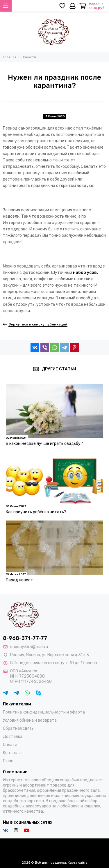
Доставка (13, 737)
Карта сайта (78, 863)
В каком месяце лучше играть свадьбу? (44, 444)
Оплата (10, 745)
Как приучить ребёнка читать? (36, 512)
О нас (8, 761)
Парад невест (19, 580)
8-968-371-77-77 (25, 638)
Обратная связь (18, 728)
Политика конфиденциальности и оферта (44, 712)
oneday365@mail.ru (29, 647)
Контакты (13, 753)
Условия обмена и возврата (30, 720)
